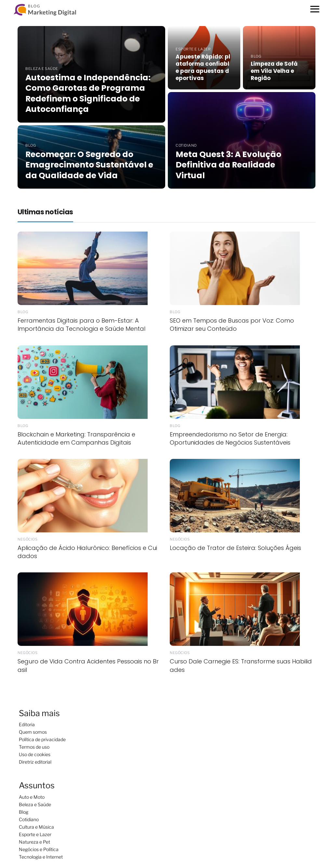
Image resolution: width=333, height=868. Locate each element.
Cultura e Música (36, 827)
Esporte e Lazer (35, 834)
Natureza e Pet (34, 842)
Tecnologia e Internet (41, 857)
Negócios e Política (39, 849)
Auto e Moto (32, 797)
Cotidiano (29, 819)
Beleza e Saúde (35, 804)
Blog (24, 812)
